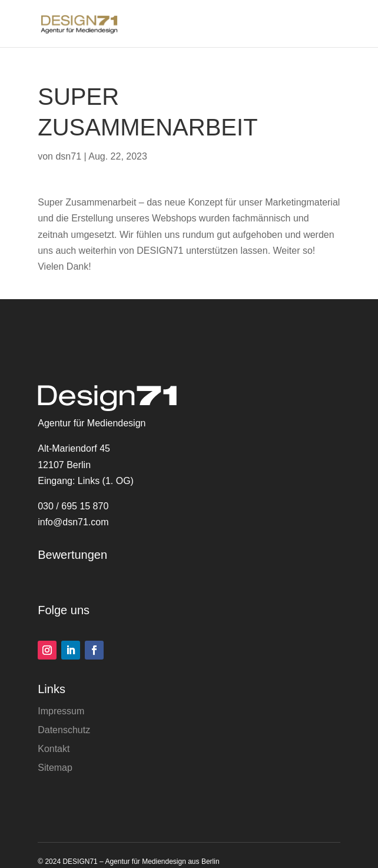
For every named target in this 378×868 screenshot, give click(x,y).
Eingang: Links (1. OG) (86, 481)
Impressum (61, 711)
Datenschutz (64, 730)
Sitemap (55, 768)
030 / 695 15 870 (73, 506)
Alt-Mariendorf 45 (74, 448)
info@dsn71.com (73, 522)
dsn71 (68, 156)
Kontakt (54, 749)
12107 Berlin (64, 465)
